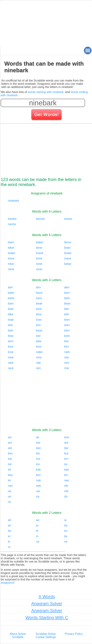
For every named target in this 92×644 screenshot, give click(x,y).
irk (9, 470)
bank (11, 298)
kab (38, 470)
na (38, 542)
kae (66, 470)
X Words (47, 597)
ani (10, 443)
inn (38, 464)
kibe (39, 341)
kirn (66, 347)
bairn (11, 242)
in (37, 536)
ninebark (13, 201)
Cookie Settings (46, 637)
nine (39, 357)
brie (10, 325)
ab (10, 520)
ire (66, 464)
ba (66, 525)
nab (39, 480)
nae (67, 480)
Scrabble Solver (46, 634)
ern (66, 459)
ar (37, 525)
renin (39, 269)
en (66, 531)
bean (67, 304)
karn (67, 330)
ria (38, 497)
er (9, 536)
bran (39, 320)
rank (11, 368)
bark (67, 298)
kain (11, 330)
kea (10, 475)
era (38, 459)
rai (10, 491)
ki (9, 542)
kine (39, 347)
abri (10, 287)
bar (66, 448)
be (10, 531)
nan (10, 486)
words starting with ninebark (46, 92)
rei (10, 497)
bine (39, 314)
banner (41, 219)
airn (39, 287)
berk (39, 309)
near (11, 357)
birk (66, 314)
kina (11, 347)
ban (39, 448)
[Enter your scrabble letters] (43, 103)
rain (67, 357)
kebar (68, 264)
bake (11, 293)
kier (66, 341)
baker (40, 242)
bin (38, 453)
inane (68, 258)
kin (66, 475)
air (38, 437)
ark (10, 448)
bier (67, 309)
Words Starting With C (47, 618)
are (66, 443)
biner (39, 248)
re (9, 547)
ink (10, 464)
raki (38, 363)
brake (11, 253)
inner (39, 264)
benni (68, 242)
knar (11, 352)
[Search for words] (47, 115)
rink (66, 368)
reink (11, 269)
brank (40, 253)
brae (11, 320)
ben (10, 453)
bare (39, 298)
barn (11, 304)
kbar (11, 336)
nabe (39, 352)
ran (38, 491)
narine (12, 224)
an (10, 525)
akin (67, 287)
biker (11, 248)
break (68, 253)
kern (11, 341)
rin (10, 502)
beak (39, 304)
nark (67, 352)
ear (10, 459)
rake (11, 363)
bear (11, 309)
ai (65, 520)
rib (66, 497)
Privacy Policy (74, 634)
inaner (68, 219)
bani (67, 293)
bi (37, 531)
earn (67, 325)
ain (10, 437)
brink (39, 258)
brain (67, 248)
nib (66, 486)
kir (9, 480)
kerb (67, 336)
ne (66, 542)
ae (38, 520)
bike (11, 314)
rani (67, 363)
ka (66, 536)
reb (66, 491)
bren (67, 320)
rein (39, 368)
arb (38, 443)
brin (39, 325)
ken (38, 475)
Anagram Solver (47, 604)
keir (38, 336)
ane (67, 437)
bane (39, 293)
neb (39, 486)
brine (11, 258)
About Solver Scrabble (18, 635)
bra (66, 453)
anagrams (7, 583)
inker (11, 264)
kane (39, 330)
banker (12, 219)
